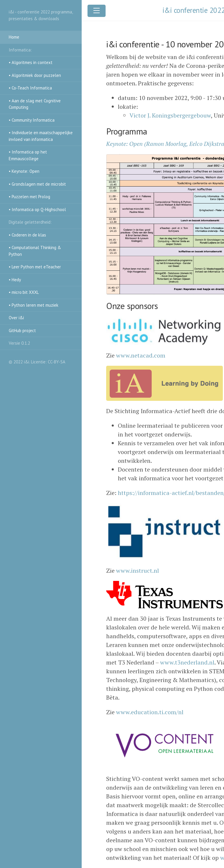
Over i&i (16, 318)
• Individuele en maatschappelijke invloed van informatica (41, 136)
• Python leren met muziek (34, 305)
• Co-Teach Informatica (30, 88)
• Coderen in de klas (27, 235)
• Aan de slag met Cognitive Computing (35, 104)
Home (14, 37)
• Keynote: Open (24, 171)
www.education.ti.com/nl (150, 712)
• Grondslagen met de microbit (37, 184)
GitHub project (22, 331)
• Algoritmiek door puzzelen (35, 75)
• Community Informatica (32, 120)
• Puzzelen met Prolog (29, 197)
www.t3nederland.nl (187, 662)
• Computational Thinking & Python (35, 251)
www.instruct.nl (138, 571)
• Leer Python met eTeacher (35, 267)
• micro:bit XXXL (24, 292)
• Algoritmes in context (31, 62)
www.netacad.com (141, 355)
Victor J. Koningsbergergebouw (170, 115)
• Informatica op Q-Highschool (37, 209)
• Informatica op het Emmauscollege (28, 155)
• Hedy (15, 280)
